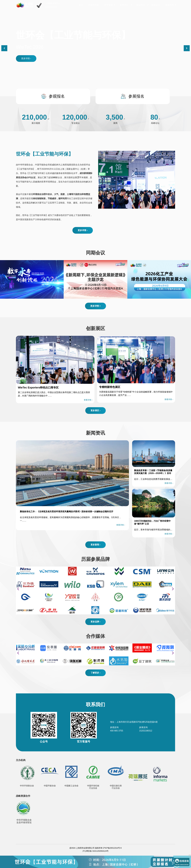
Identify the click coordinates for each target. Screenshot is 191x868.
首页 (81, 5)
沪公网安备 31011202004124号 (96, 851)
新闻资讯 (170, 5)
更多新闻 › (95, 545)
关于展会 (108, 5)
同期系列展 (94, 5)
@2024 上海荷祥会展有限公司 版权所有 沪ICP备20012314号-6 (95, 848)
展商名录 (156, 5)
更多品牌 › (95, 622)
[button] (187, 48)
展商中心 (124, 5)
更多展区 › (95, 410)
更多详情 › (26, 58)
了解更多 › (95, 673)
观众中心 (141, 5)
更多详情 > (95, 306)
